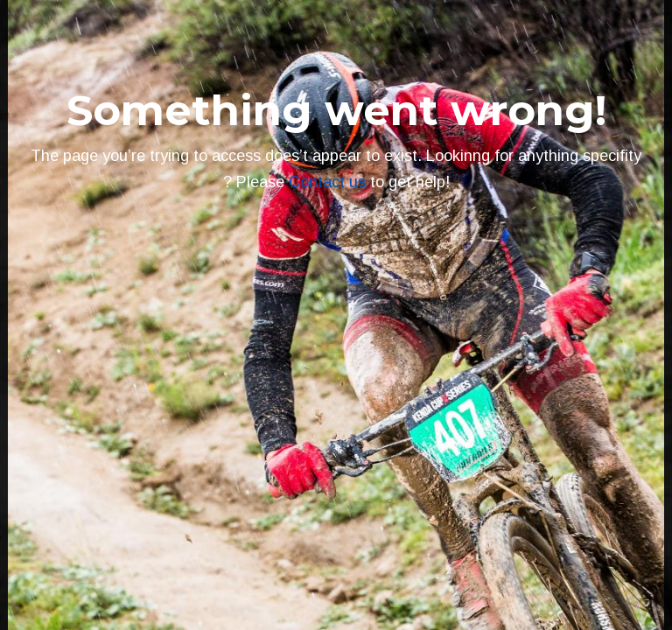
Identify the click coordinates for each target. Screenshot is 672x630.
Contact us (327, 182)
